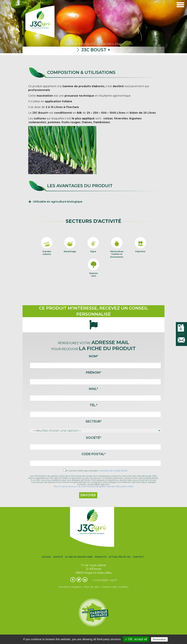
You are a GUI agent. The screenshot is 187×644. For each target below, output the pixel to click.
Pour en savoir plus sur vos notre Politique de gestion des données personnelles (93, 486)
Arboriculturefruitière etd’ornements (117, 250)
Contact (138, 557)
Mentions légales (70, 587)
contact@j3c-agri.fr (105, 580)
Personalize (159, 639)
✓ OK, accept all (136, 639)
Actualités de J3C (120, 557)
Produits (101, 557)
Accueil (46, 557)
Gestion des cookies (115, 587)
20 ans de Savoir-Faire (79, 557)
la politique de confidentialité (113, 471)
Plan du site (91, 587)
